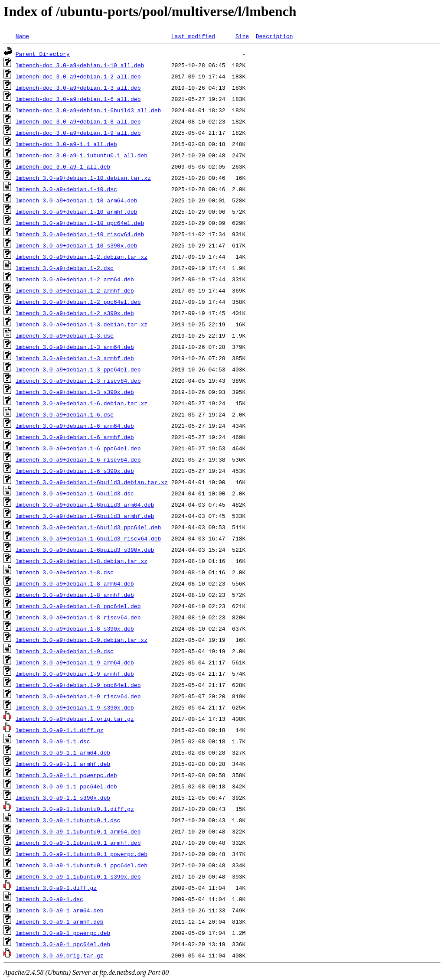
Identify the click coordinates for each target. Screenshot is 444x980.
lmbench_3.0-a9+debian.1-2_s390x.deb (75, 313)
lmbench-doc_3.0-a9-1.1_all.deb (66, 144)
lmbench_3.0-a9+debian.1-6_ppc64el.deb (78, 448)
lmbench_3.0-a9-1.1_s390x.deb (63, 798)
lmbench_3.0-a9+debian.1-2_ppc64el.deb (78, 302)
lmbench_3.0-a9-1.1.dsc (53, 741)
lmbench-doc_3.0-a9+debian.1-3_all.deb (78, 88)
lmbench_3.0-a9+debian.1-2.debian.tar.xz (82, 257)
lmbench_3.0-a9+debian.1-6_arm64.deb (75, 426)
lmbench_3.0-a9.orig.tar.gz (60, 955)
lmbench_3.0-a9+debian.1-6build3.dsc (75, 493)
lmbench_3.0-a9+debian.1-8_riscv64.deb (78, 617)
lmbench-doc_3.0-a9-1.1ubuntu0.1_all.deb (82, 155)
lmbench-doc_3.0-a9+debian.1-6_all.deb (78, 99)
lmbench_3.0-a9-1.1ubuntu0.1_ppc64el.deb (82, 865)
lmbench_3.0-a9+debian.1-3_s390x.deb (75, 392)
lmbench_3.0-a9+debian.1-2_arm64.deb (75, 279)
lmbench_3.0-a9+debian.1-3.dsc (65, 335)
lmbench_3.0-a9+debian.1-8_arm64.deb (75, 583)
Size (242, 36)
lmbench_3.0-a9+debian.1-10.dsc (66, 189)
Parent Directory (43, 54)
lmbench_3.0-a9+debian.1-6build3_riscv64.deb (88, 538)
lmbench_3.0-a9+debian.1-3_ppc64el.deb (78, 369)
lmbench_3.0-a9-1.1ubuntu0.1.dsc (68, 820)
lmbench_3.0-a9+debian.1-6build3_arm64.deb (85, 505)
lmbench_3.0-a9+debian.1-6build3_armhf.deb (85, 516)
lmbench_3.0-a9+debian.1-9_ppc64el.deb (78, 685)
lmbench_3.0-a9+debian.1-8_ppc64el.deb (78, 606)
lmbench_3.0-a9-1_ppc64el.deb (63, 944)
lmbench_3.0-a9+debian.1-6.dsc (65, 414)
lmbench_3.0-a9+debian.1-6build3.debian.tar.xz (92, 482)
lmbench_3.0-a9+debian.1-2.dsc (65, 268)
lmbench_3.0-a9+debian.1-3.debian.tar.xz (82, 324)
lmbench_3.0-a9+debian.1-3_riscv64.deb (78, 381)
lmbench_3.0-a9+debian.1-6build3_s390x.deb (85, 550)
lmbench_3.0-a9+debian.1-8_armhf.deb (75, 595)
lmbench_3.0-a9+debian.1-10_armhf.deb (77, 212)
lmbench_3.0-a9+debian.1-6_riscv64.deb (78, 459)
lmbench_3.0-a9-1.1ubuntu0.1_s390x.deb (78, 876)
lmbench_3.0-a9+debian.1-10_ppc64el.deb (80, 223)
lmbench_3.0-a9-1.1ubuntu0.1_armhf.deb (78, 843)
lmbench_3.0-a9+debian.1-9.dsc (65, 651)
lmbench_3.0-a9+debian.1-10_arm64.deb (77, 200)
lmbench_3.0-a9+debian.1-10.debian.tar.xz (83, 178)
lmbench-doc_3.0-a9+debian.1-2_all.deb (78, 76)
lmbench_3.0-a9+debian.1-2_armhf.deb (75, 290)
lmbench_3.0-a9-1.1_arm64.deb (63, 752)
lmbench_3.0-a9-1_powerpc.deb (63, 933)
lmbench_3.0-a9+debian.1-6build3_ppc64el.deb (88, 527)
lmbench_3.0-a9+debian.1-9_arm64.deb (75, 662)
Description (274, 36)
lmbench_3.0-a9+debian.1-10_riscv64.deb (80, 234)
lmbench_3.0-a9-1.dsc (49, 899)
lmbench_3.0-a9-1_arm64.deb (60, 910)
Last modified (193, 36)
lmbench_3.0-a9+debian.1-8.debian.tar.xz (82, 561)
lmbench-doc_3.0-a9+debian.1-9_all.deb (78, 133)
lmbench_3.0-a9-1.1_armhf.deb (63, 764)
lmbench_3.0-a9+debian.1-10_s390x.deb (77, 245)
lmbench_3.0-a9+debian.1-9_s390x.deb (75, 707)
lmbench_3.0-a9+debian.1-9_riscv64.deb (78, 696)
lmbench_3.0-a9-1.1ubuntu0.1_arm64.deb (78, 831)
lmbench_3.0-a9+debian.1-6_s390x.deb (75, 471)
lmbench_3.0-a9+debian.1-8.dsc (65, 572)
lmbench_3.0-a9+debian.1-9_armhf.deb (75, 674)
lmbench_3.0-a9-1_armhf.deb (60, 921)
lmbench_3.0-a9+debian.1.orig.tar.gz (75, 719)
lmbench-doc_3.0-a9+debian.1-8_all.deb (78, 121)
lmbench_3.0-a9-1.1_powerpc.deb (66, 775)
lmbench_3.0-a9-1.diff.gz (56, 888)
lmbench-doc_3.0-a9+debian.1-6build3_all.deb (88, 110)
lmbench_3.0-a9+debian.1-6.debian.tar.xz (82, 403)
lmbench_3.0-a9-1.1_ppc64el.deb (66, 786)
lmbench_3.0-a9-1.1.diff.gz (60, 730)
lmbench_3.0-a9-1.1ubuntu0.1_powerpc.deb (82, 854)
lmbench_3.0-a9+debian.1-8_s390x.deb (75, 628)
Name (22, 36)
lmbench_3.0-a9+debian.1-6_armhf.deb (75, 437)
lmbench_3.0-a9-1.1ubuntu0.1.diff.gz (75, 809)
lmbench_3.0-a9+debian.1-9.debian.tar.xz (82, 640)
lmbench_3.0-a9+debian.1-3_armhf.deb (75, 358)
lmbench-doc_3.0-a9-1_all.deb (63, 166)
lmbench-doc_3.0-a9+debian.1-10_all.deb (80, 65)
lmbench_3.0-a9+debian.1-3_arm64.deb (75, 347)
